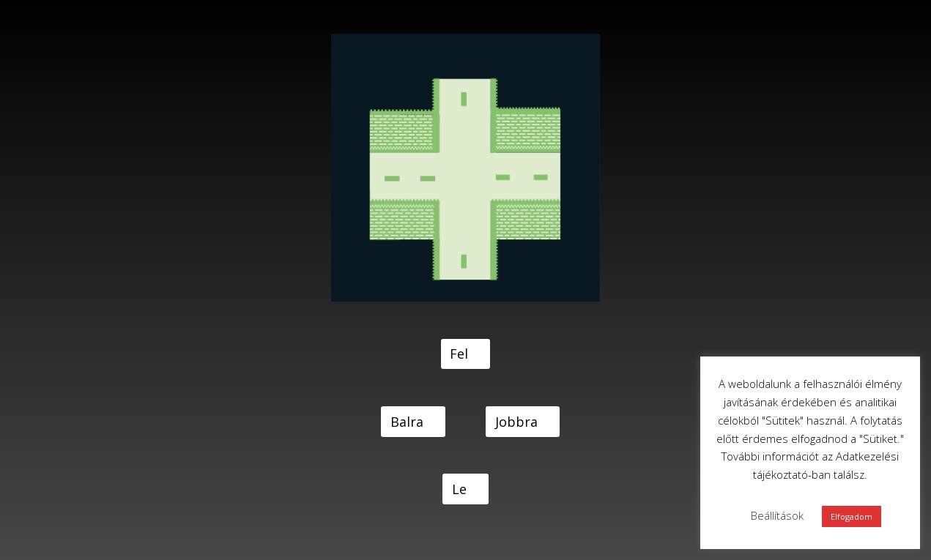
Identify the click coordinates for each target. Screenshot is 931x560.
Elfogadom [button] (852, 516)
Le (459, 489)
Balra (407, 422)
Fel (459, 354)
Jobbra (516, 422)
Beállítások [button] (777, 515)
